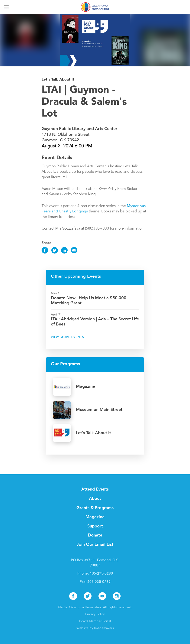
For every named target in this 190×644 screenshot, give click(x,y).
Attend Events (95, 489)
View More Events (67, 337)
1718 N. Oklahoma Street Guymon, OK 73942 (79, 135)
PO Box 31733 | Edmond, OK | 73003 (95, 563)
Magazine (95, 517)
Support (95, 526)
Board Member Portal (95, 621)
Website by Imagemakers (95, 628)
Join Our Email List (95, 545)
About (95, 499)
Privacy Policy (95, 615)
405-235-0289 (99, 582)
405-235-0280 (101, 574)
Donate (95, 535)
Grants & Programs (95, 508)
